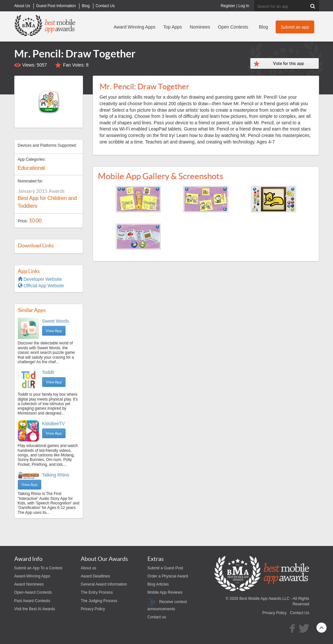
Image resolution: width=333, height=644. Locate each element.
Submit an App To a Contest (38, 568)
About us (88, 568)
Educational (31, 168)
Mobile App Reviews (165, 592)
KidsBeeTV (54, 424)
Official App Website (41, 286)
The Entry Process (97, 592)
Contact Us (299, 613)
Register (228, 6)
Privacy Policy (93, 609)
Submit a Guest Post (165, 568)
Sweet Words (56, 321)
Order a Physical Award (168, 576)
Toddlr (48, 372)
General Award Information (104, 584)
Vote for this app (288, 63)
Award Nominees (29, 584)
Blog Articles (158, 584)
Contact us (157, 617)
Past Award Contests (32, 601)
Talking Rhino (56, 475)
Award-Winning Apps (32, 576)
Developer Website (40, 279)
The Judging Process (99, 601)
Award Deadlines (95, 576)
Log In (244, 6)
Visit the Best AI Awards (35, 609)
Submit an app (295, 27)
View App (54, 331)
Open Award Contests (33, 592)
